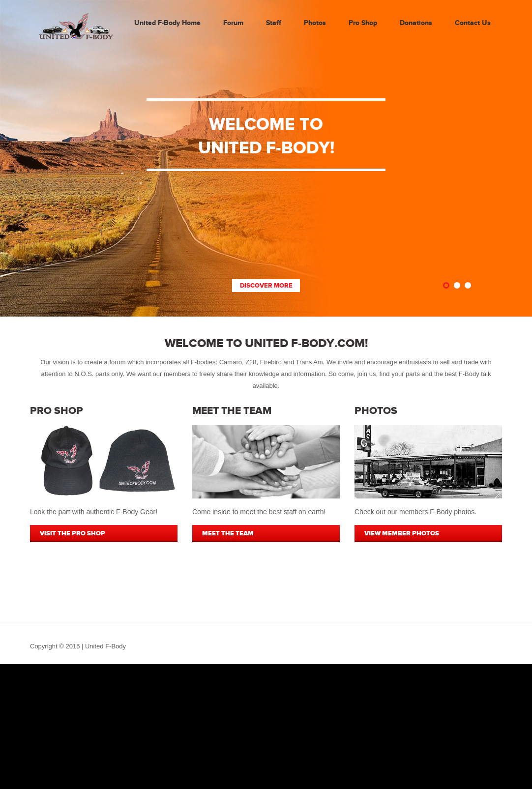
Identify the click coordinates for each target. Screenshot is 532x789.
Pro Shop (363, 23)
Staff (274, 23)
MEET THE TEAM (228, 533)
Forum (233, 23)
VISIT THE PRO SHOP (73, 533)
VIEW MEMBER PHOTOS (402, 533)
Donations (416, 23)
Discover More (266, 286)
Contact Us (473, 23)
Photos (315, 23)
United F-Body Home (167, 23)
